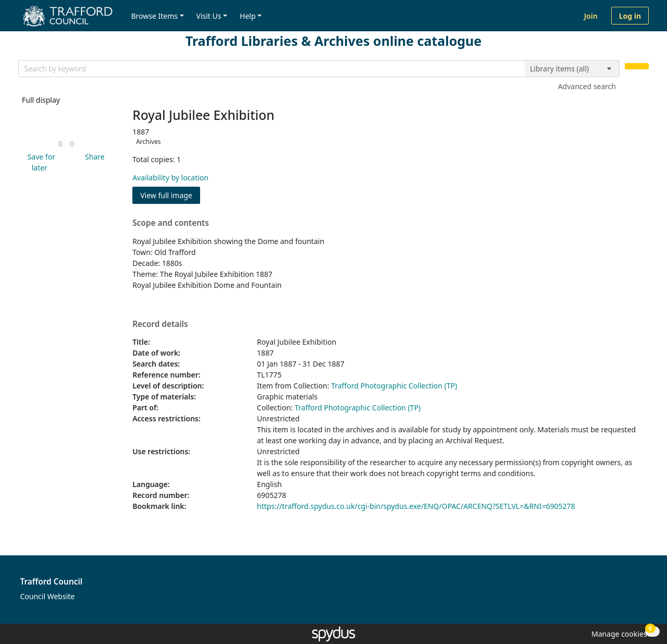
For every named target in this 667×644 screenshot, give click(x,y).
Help (248, 16)
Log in (630, 16)
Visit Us (209, 16)
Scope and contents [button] (171, 223)
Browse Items (154, 16)
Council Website (48, 596)
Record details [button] (160, 324)
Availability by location (170, 178)
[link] (60, 144)
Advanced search (587, 86)
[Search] (637, 66)
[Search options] (572, 69)
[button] (40, 162)
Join (591, 16)
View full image (166, 195)
